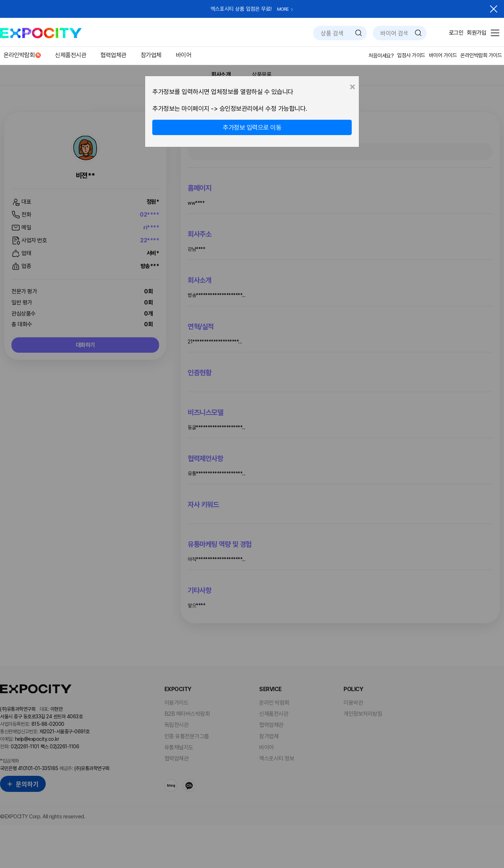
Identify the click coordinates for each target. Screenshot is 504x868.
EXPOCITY (41, 33)
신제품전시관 (71, 55)
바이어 (184, 55)
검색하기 (359, 33)
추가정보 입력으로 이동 (252, 127)
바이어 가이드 (443, 55)
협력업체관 (113, 55)
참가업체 (151, 55)
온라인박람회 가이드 (481, 55)
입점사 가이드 (411, 55)
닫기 (494, 9)
